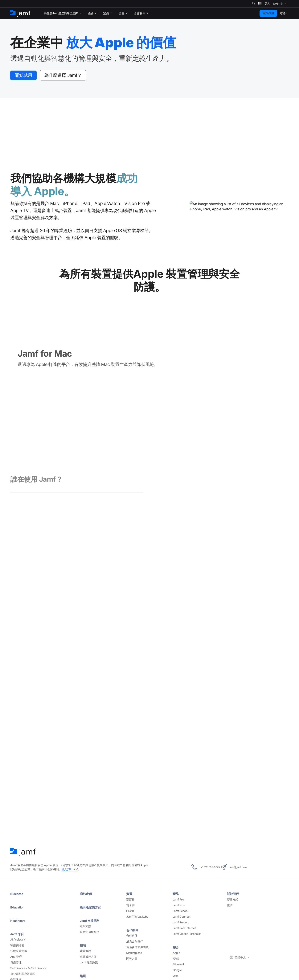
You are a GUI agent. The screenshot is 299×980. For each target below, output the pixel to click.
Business (18, 834)
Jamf (71, 810)
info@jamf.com (239, 808)
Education (18, 847)
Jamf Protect (181, 863)
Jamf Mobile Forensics (187, 874)
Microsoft (179, 905)
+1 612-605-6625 (201, 808)
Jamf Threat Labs (137, 857)
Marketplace (134, 893)
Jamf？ (72, 76)
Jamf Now (179, 845)
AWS (176, 899)
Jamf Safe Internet (184, 868)
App (16, 897)
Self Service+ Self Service (28, 908)
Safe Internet (29, 931)
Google (177, 910)
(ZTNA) (25, 937)
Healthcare (19, 861)
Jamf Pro (178, 840)
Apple (176, 893)
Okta (176, 916)
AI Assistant (18, 880)
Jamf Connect (182, 857)
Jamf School (180, 851)
